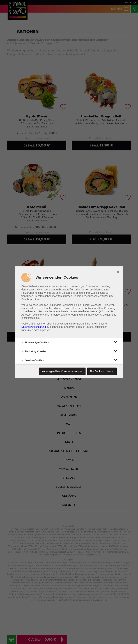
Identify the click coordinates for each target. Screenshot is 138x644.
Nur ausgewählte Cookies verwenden (62, 371)
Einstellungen (100, 327)
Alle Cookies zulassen (102, 371)
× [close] (118, 271)
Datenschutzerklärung (34, 327)
